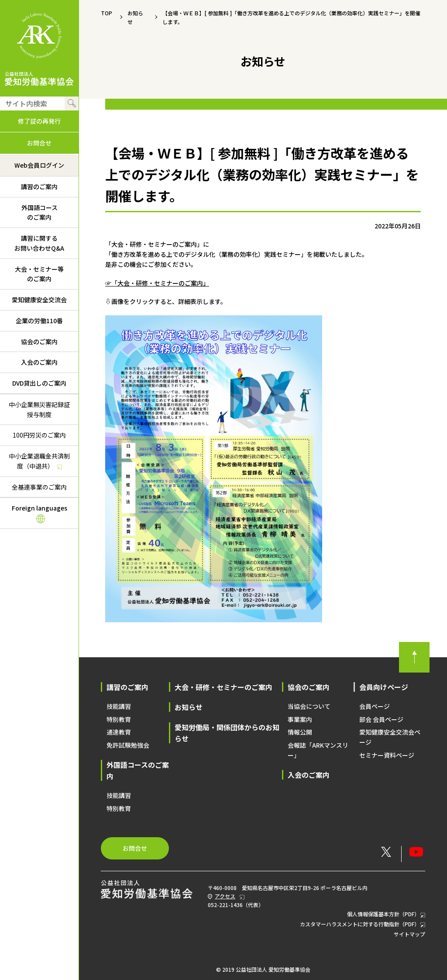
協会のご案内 (39, 342)
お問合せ (39, 143)
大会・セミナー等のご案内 (39, 274)
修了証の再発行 (39, 121)
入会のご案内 (39, 362)
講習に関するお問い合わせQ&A (39, 243)
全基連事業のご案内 (39, 487)
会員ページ (375, 706)
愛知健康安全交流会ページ (390, 737)
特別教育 (119, 719)
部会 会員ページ (381, 719)
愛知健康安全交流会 (39, 300)
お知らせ (189, 707)
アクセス (225, 896)
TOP (107, 13)
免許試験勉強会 (128, 745)
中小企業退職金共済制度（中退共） (35, 462)
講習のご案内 (39, 186)
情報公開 (300, 732)
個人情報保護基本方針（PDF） (386, 914)
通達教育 (119, 732)
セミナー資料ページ (387, 755)
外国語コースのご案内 (40, 212)
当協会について (309, 706)
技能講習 (119, 706)
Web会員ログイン (39, 165)
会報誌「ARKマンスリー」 (318, 750)
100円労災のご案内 (39, 435)
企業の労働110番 (39, 321)
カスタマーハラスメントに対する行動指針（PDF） (363, 924)
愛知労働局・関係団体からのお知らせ (227, 733)
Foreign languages (40, 513)
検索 (72, 104)
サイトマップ (409, 934)
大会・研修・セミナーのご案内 (223, 687)
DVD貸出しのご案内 (39, 383)
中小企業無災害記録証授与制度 (39, 409)
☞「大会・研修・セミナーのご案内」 (157, 283)
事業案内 (300, 719)
